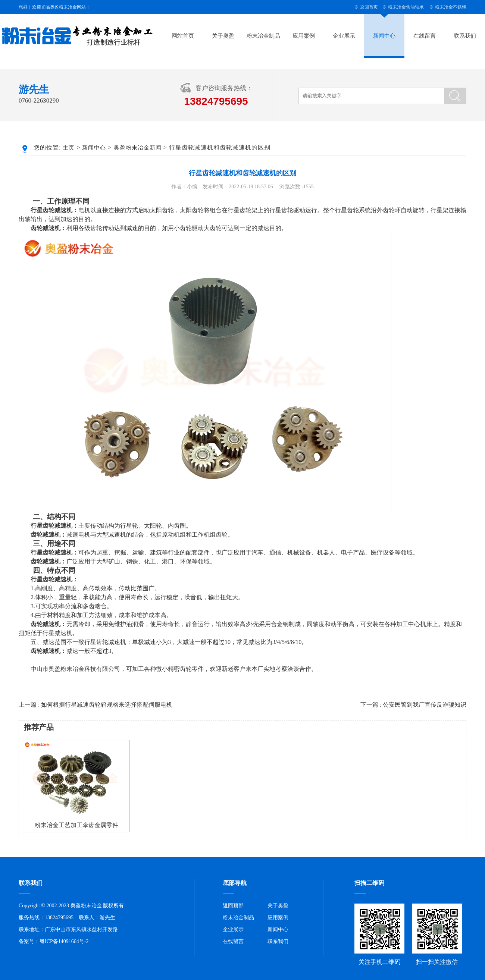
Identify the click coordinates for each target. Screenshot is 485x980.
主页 (69, 148)
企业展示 (344, 36)
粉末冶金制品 (263, 36)
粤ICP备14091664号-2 (64, 941)
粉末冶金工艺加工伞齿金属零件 (76, 825)
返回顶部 (233, 906)
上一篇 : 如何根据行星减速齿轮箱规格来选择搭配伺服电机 (96, 705)
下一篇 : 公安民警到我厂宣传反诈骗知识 (413, 705)
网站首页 (183, 36)
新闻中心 (384, 36)
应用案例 (304, 36)
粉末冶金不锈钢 (451, 7)
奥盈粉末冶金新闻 (138, 148)
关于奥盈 (223, 36)
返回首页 (369, 7)
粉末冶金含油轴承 (406, 7)
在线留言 (425, 36)
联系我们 (465, 36)
